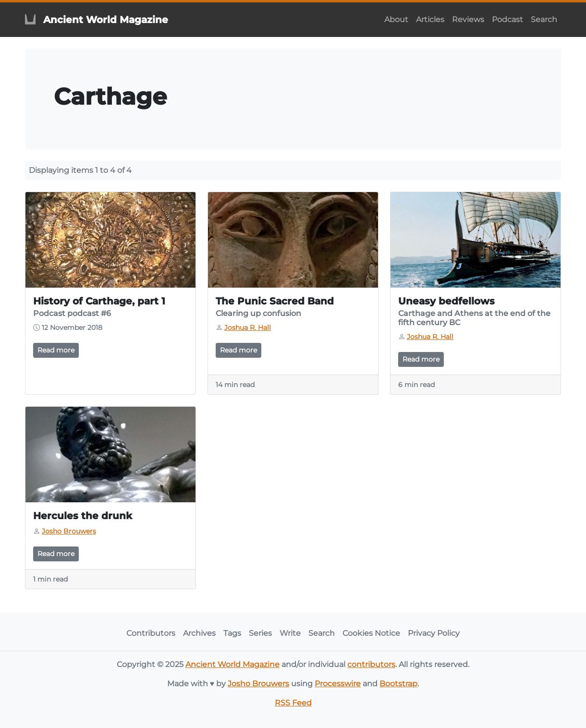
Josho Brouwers (258, 684)
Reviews (468, 19)
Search (544, 19)
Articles (430, 19)
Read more (56, 350)
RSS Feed (293, 703)
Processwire (338, 684)
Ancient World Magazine (232, 664)
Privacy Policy (434, 633)
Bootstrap (398, 684)
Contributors (151, 633)
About (396, 19)
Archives (199, 633)
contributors (371, 664)
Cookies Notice (371, 633)
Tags (232, 633)
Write (290, 633)
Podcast (507, 19)
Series (260, 633)
